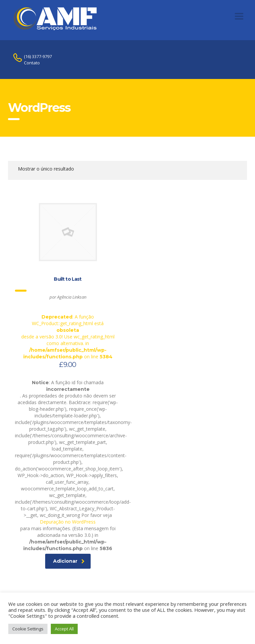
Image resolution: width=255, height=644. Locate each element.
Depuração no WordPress (68, 522)
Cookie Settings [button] (28, 629)
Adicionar (69, 561)
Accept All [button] (64, 629)
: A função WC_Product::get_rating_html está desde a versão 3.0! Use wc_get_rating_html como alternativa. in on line (68, 286)
